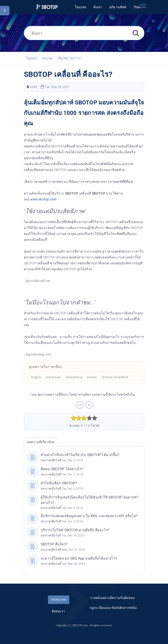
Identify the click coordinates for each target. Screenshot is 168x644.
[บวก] (79, 403)
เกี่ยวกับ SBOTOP (69, 58)
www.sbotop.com (43, 199)
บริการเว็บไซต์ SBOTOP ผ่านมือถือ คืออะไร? (75, 530)
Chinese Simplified (115, 377)
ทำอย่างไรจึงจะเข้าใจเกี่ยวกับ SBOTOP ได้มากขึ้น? (80, 455)
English (36, 377)
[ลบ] (89, 403)
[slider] (84, 418)
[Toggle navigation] (143, 6)
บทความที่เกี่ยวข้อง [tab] (41, 442)
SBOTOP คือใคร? (54, 544)
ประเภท (47, 58)
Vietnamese (74, 377)
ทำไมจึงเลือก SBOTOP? (59, 483)
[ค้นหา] (84, 33)
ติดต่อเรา (58, 611)
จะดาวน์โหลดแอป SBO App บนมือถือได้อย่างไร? (79, 558)
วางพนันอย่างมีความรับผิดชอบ (112, 598)
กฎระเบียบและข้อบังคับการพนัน (113, 608)
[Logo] (47, 7)
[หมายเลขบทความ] (28, 87)
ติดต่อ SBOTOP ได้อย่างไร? (62, 469)
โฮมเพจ (31, 58)
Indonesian (53, 377)
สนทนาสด (59, 599)
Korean (92, 377)
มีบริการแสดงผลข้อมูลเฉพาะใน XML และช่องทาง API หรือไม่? (89, 516)
